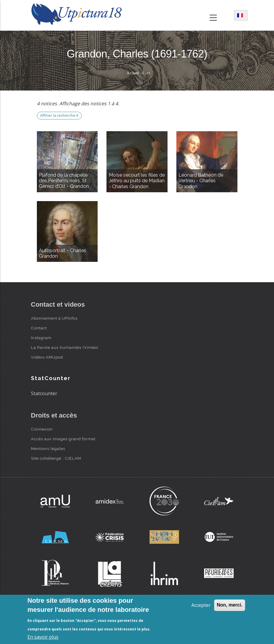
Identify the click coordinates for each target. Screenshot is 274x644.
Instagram (41, 338)
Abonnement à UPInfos (54, 318)
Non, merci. (230, 605)
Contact (39, 328)
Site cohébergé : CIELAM (56, 458)
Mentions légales (48, 448)
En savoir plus (43, 637)
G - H (146, 73)
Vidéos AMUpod (47, 357)
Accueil (133, 73)
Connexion (42, 429)
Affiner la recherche (59, 115)
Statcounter (44, 393)
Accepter (201, 605)
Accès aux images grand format (63, 439)
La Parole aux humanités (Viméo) (65, 347)
